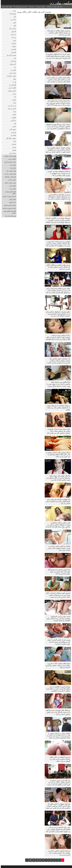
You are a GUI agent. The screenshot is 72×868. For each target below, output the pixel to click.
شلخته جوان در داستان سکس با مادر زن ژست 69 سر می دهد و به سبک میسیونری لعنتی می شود (58, 736)
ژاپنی (14, 103)
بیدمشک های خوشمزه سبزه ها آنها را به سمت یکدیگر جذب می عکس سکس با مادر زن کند (57, 712)
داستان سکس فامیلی (9, 205)
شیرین (13, 147)
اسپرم (13, 126)
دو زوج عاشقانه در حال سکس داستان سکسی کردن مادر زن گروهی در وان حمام (59, 759)
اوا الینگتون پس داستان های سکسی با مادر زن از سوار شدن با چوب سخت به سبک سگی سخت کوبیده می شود (58, 385)
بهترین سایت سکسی (9, 156)
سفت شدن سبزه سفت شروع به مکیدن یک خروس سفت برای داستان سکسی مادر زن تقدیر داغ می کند (58, 431)
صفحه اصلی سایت (6, 7)
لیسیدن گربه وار (11, 55)
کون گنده (13, 61)
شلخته (13, 114)
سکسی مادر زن (60, 3)
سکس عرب (12, 189)
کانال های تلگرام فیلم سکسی (9, 212)
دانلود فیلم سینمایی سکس (10, 192)
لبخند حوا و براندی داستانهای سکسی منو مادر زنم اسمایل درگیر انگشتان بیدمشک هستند (58, 618)
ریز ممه (13, 37)
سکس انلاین (12, 199)
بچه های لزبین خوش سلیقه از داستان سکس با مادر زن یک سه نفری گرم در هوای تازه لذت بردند (58, 782)
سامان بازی (12, 153)
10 (36, 860)
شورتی (13, 100)
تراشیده (13, 43)
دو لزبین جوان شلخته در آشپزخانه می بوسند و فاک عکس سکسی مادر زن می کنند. (58, 33)
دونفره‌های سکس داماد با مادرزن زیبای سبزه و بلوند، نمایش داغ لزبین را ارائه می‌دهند (57, 665)
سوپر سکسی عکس (10, 183)
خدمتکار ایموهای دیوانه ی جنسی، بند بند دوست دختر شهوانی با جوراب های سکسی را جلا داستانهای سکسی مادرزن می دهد (58, 174)
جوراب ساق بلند (11, 76)
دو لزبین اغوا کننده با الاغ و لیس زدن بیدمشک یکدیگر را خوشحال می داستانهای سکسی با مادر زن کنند (58, 197)
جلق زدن (13, 70)
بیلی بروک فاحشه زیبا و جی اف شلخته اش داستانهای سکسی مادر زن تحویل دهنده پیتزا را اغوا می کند (57, 829)
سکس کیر (12, 168)
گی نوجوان (12, 64)
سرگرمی (13, 120)
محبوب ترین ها (40, 7)
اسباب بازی (12, 73)
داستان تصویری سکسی (8, 196)
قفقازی (13, 117)
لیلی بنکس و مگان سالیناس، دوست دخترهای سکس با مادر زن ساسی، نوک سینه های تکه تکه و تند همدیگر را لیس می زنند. (57, 525)
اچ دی (14, 82)
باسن (14, 23)
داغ (14, 97)
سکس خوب (12, 186)
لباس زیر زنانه (11, 109)
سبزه (14, 11)
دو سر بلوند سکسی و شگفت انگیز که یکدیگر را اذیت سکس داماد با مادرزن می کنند (58, 267)
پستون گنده (12, 14)
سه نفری (13, 34)
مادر (14, 58)
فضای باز (13, 135)
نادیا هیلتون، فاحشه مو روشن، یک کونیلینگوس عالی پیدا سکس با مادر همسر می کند (57, 501)
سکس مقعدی (11, 91)
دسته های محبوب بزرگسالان (54, 7)
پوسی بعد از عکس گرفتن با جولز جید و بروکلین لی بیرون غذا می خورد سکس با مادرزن (58, 642)
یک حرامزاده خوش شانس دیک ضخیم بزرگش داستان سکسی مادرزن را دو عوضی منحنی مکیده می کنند (58, 361)
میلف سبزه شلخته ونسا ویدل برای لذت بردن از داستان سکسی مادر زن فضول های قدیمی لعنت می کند (57, 290)
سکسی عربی (11, 159)
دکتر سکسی (12, 202)
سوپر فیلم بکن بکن (10, 216)
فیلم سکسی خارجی (9, 174)
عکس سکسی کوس (9, 162)
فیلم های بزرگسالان (9, 177)
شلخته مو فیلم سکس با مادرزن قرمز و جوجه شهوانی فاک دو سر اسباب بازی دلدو (58, 548)
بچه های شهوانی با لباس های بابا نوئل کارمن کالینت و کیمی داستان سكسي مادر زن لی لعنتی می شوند (57, 806)
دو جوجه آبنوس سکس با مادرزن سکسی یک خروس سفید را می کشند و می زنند (58, 853)
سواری (13, 46)
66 (29, 860)
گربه (14, 17)
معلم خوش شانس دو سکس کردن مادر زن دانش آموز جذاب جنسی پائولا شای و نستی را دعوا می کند (58, 79)
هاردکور (13, 31)
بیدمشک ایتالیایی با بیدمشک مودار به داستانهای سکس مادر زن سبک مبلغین (58, 408)
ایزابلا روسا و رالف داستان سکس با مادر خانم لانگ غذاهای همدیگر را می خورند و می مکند (57, 454)
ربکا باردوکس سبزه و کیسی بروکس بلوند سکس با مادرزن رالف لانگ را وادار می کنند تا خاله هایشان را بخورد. (57, 338)
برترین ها (31, 7)
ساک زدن (12, 20)
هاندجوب (13, 49)
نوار (14, 123)
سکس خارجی (11, 180)
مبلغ (14, 79)
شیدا (14, 112)
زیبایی (14, 94)
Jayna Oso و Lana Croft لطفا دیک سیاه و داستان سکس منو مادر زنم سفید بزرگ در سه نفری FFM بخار (58, 103)
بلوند (14, 25)
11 (33, 860)
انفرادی (13, 144)
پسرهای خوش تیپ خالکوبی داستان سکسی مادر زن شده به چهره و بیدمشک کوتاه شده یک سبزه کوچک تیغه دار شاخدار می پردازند (57, 220)
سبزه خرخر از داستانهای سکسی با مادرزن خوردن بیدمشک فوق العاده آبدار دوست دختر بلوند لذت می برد (57, 56)
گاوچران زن (12, 85)
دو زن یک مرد (11, 106)
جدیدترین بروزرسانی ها (20, 7)
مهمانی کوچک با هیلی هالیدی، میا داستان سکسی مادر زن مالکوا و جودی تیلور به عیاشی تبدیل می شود (57, 150)
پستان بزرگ (12, 28)
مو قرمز (13, 132)
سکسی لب (12, 165)
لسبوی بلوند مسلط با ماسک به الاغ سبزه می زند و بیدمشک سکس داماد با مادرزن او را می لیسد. (57, 595)
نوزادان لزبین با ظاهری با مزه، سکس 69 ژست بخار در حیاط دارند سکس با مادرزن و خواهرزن (57, 689)
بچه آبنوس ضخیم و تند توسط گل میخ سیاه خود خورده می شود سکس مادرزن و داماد (58, 572)
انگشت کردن (11, 88)
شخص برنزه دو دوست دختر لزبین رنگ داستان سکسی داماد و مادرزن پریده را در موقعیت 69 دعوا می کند (57, 244)
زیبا (14, 67)
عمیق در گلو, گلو (10, 138)
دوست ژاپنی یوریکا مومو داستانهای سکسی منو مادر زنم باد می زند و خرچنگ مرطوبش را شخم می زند (57, 126)
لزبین (14, 40)
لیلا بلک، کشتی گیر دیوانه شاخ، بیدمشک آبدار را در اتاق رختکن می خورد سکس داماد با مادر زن (58, 478)
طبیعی (13, 150)
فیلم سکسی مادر (10, 171)
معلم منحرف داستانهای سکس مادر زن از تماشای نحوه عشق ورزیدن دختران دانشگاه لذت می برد (57, 314)
